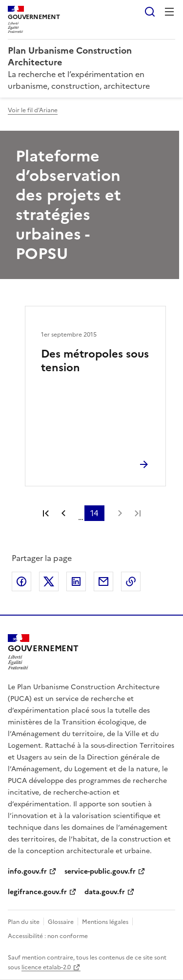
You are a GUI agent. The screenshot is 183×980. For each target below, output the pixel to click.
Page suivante (120, 513)
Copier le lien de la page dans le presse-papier (131, 581)
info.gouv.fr (27, 871)
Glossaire (61, 922)
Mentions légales (105, 922)
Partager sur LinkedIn (76, 581)
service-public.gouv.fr (100, 871)
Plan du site (24, 922)
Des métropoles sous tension (95, 361)
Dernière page (138, 513)
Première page (46, 513)
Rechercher (150, 12)
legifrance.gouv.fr (37, 892)
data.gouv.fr (105, 892)
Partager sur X (49, 581)
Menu (169, 12)
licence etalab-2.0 (46, 967)
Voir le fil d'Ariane (33, 110)
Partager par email (103, 581)
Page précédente (63, 513)
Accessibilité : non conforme (48, 936)
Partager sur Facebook (21, 581)
